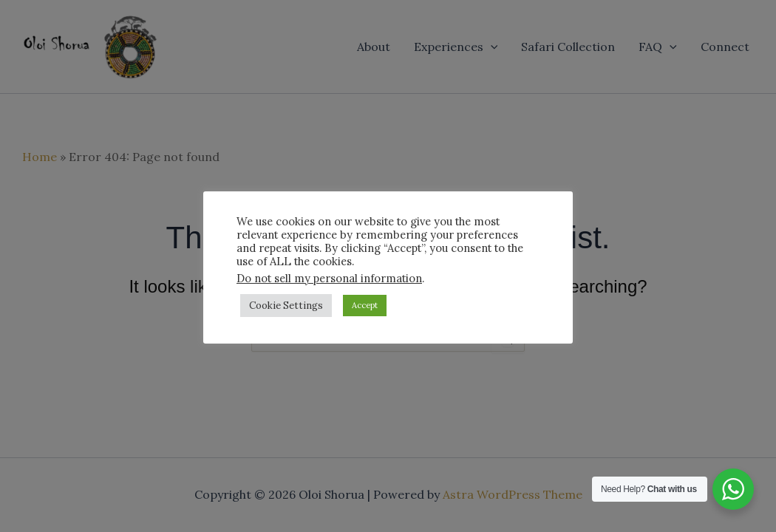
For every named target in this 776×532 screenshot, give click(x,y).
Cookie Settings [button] (286, 306)
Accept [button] (365, 305)
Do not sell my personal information (329, 278)
